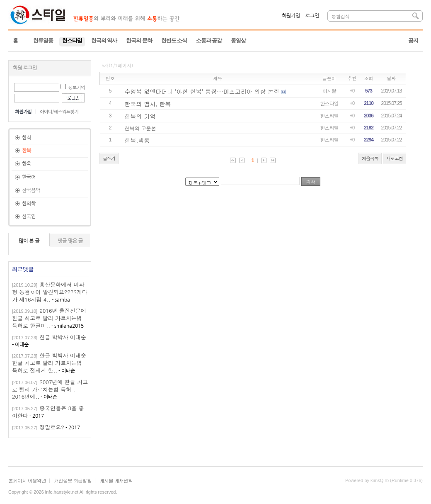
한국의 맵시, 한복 (148, 104)
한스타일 (329, 103)
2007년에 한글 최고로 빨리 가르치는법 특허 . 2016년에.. (50, 389)
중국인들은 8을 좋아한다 (48, 412)
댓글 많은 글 (70, 241)
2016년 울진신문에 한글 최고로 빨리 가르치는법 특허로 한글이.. (49, 318)
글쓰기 (109, 158)
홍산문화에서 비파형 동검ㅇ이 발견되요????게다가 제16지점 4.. (50, 292)
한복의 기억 (140, 116)
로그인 (312, 16)
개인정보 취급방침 (73, 480)
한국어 (29, 177)
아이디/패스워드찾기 (59, 111)
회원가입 (291, 16)
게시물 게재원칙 (116, 480)
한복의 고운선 (140, 128)
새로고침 (395, 158)
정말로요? (52, 427)
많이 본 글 (29, 241)
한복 (27, 151)
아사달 (329, 91)
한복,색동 (137, 140)
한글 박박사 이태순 (63, 337)
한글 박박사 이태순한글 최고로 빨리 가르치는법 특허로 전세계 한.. (49, 363)
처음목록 (370, 158)
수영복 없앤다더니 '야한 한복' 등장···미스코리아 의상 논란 (202, 91)
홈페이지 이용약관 (27, 480)
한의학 (29, 204)
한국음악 (31, 190)
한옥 (27, 164)
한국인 (29, 217)
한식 (27, 138)
